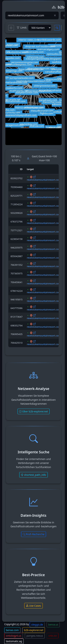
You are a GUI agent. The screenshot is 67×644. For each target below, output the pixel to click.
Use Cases (33, 606)
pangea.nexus (35, 636)
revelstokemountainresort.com (44, 180)
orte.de (52, 636)
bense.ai (53, 625)
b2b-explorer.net (34, 630)
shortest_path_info (33, 475)
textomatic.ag (14, 641)
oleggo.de (37, 625)
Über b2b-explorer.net (34, 411)
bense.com (12, 630)
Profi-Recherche (34, 534)
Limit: (22, 28)
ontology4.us (14, 636)
